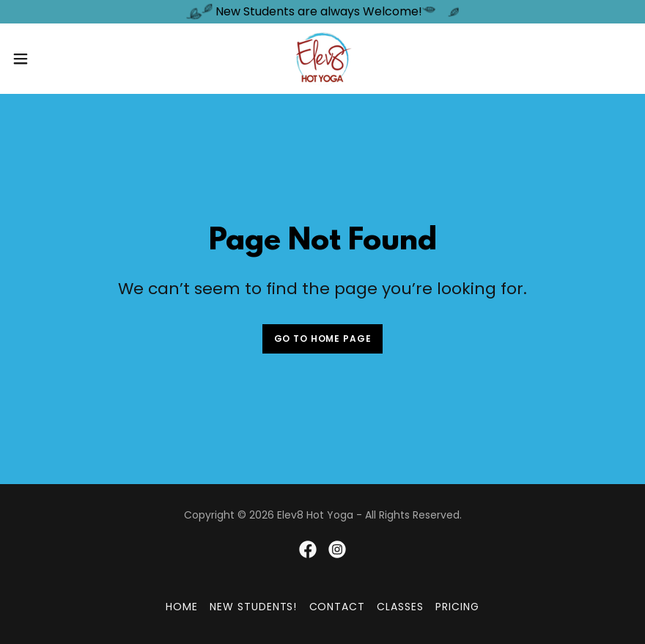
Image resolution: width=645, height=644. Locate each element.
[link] (322, 59)
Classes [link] (400, 607)
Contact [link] (338, 607)
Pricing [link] (457, 607)
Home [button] (182, 607)
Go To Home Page (323, 339)
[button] (54, 59)
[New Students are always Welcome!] (322, 12)
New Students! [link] (254, 607)
